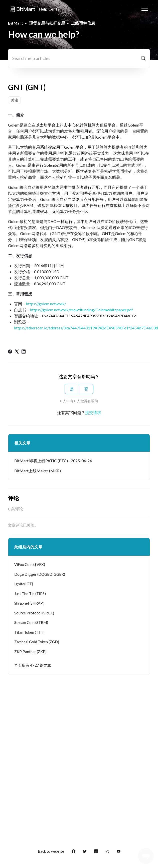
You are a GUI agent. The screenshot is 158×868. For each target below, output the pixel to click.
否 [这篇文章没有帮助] (86, 389)
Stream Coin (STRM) (31, 622)
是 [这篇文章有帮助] (72, 389)
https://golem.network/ (46, 304)
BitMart (16, 23)
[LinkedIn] (24, 352)
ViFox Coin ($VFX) (30, 564)
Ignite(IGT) (24, 584)
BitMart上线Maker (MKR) (38, 471)
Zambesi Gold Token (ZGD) (37, 642)
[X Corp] (17, 352)
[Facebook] (10, 352)
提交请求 (93, 412)
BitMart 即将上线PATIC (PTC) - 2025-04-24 (53, 461)
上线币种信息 (83, 23)
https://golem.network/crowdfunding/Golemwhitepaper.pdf (82, 310)
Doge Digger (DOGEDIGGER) (40, 574)
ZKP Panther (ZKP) (30, 652)
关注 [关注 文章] (15, 100)
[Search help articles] (79, 58)
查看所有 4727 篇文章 (33, 665)
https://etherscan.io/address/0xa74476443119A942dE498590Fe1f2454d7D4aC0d (86, 328)
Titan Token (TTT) (29, 632)
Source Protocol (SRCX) (34, 613)
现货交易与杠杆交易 (47, 23)
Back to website (51, 851)
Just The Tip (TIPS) (30, 594)
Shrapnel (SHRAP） (30, 603)
